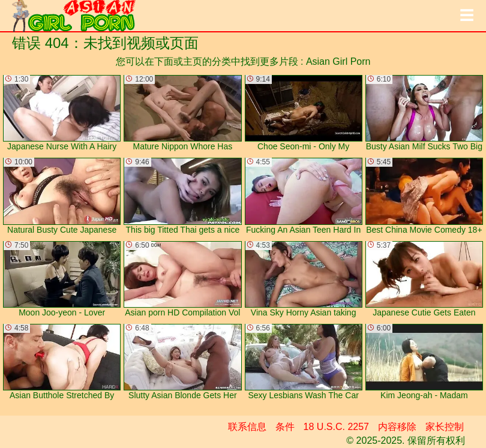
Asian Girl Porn (338, 61)
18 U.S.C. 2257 (336, 427)
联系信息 (247, 427)
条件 (285, 427)
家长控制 (445, 427)
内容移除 (397, 427)
